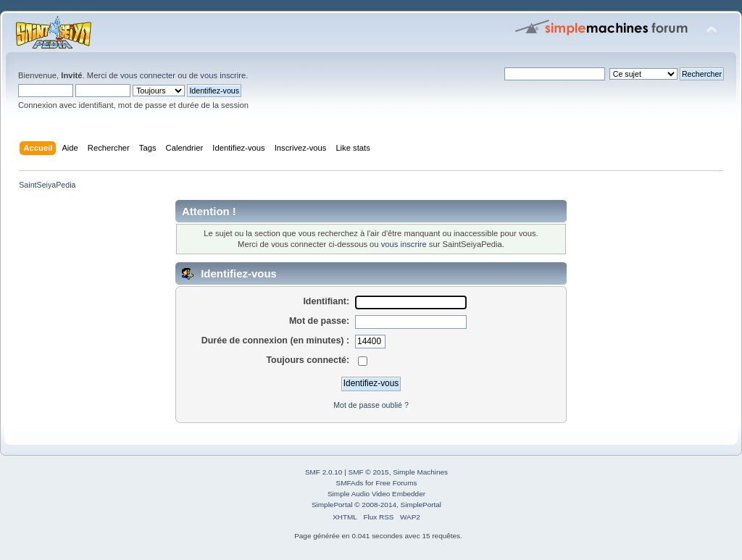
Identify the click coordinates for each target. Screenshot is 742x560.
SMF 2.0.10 (324, 472)
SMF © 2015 (369, 472)
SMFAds (350, 483)
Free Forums (396, 483)
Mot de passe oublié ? (371, 405)
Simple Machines (420, 472)
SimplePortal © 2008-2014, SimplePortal (376, 505)
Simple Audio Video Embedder (376, 494)
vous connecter (148, 75)
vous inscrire (223, 75)
